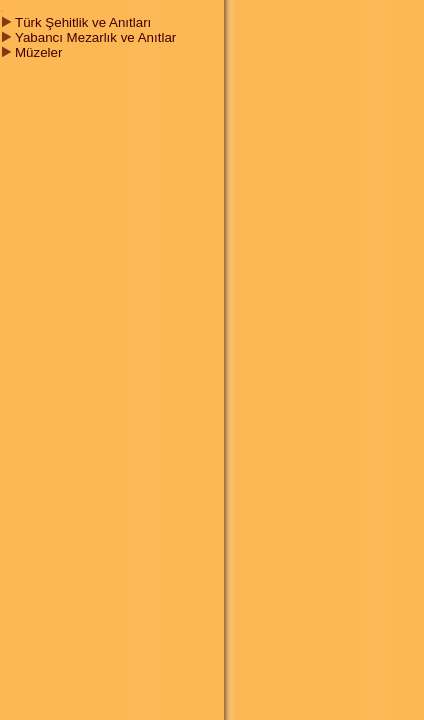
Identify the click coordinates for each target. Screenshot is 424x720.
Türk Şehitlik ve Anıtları (83, 22)
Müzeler (38, 52)
